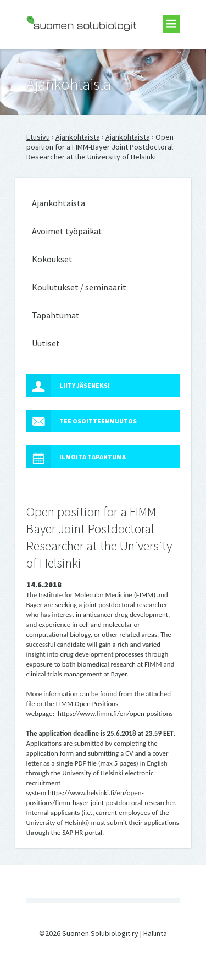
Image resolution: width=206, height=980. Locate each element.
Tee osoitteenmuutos (82, 421)
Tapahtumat (56, 315)
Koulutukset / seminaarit (79, 287)
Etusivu (38, 137)
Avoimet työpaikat (67, 231)
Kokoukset (52, 259)
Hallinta (155, 933)
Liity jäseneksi (68, 385)
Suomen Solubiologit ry (65, 53)
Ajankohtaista (78, 137)
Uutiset (46, 343)
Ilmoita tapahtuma (76, 457)
